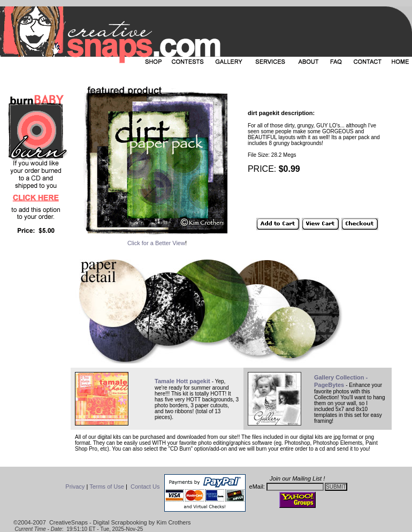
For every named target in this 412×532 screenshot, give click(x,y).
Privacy (75, 487)
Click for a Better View (156, 243)
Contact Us (145, 487)
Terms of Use (107, 487)
